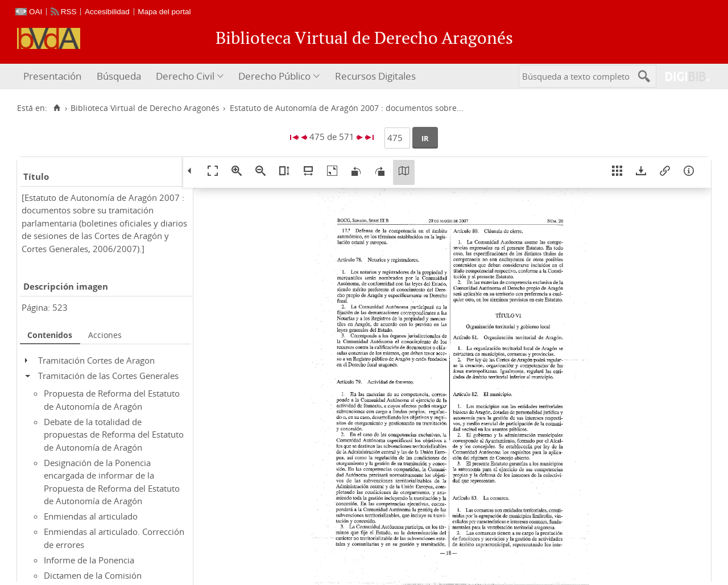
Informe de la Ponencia (89, 560)
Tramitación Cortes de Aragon (96, 360)
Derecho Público (274, 76)
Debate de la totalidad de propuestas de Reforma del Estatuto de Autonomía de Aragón (114, 434)
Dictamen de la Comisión (93, 575)
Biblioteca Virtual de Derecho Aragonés (145, 108)
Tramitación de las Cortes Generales (108, 376)
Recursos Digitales (375, 76)
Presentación (52, 76)
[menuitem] (54, 77)
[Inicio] (57, 108)
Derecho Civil (185, 76)
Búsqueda (119, 76)
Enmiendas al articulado (91, 516)
